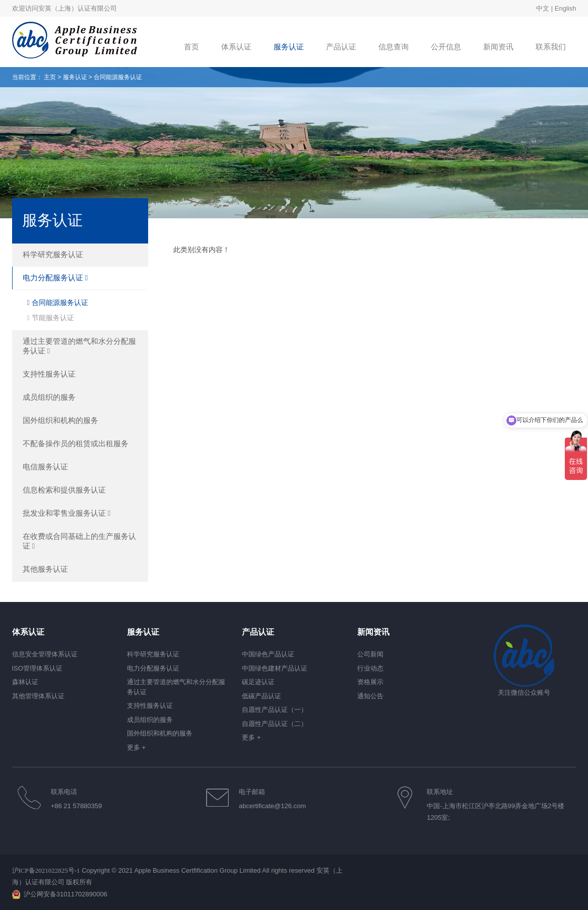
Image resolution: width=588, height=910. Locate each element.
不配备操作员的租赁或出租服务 (76, 443)
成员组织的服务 (49, 397)
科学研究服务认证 (53, 254)
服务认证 (75, 77)
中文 (543, 8)
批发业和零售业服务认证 (67, 513)
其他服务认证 (45, 569)
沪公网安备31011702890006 (66, 894)
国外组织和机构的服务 (60, 420)
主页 (50, 77)
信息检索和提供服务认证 (64, 490)
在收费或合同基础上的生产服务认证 (79, 541)
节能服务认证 (51, 318)
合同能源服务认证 (58, 302)
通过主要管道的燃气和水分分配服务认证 (79, 346)
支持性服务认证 (49, 374)
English (566, 8)
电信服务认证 (45, 467)
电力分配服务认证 (55, 278)
